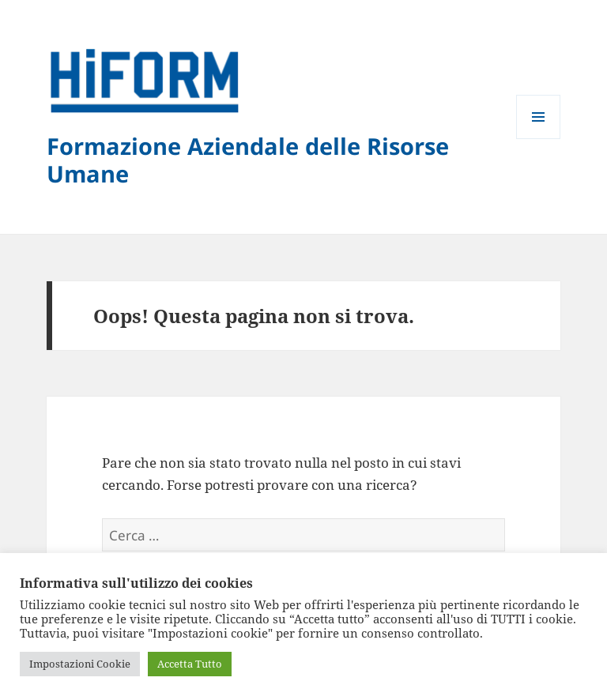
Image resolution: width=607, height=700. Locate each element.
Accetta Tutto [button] (190, 664)
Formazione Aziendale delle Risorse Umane (248, 160)
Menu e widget (539, 139)
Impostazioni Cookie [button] (80, 664)
